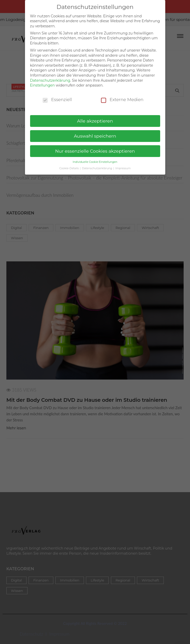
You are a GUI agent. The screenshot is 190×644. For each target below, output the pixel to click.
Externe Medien (122, 97)
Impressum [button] (123, 166)
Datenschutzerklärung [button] (97, 166)
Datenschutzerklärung (50, 78)
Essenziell (57, 97)
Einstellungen (42, 83)
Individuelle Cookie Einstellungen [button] (95, 160)
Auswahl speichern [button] (95, 134)
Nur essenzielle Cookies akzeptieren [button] (95, 149)
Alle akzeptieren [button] (95, 119)
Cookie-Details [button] (69, 166)
